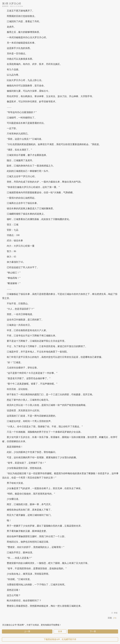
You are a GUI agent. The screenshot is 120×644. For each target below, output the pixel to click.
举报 (114, 613)
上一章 (27, 631)
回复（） (113, 618)
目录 (60, 631)
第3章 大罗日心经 (12, 4)
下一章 (93, 631)
